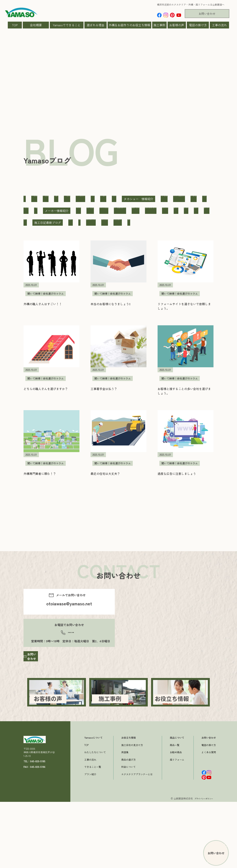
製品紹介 (181, 282)
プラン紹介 (90, 840)
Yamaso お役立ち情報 (95, 199)
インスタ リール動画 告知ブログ (49, 211)
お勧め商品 (176, 818)
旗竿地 (186, 270)
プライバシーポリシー (201, 865)
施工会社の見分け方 (132, 811)
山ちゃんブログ (142, 258)
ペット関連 (65, 234)
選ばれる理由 (96, 25)
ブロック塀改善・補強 (152, 223)
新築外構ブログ (36, 270)
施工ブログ (99, 270)
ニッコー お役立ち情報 (42, 223)
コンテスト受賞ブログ (124, 211)
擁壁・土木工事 (172, 258)
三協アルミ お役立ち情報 (166, 234)
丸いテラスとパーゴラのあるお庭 (48, 246)
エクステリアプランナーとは (137, 840)
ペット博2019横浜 (37, 234)
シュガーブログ (158, 211)
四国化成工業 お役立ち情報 (170, 246)
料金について (128, 833)
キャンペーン (91, 211)
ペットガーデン (187, 223)
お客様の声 (177, 25)
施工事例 (159, 25)
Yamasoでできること (67, 25)
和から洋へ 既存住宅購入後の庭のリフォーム (110, 246)
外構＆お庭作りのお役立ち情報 (129, 25)
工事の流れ (219, 25)
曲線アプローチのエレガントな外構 (49, 282)
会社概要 (36, 25)
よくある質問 (209, 818)
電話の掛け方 (198, 25)
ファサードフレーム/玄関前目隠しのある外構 (98, 223)
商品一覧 (175, 811)
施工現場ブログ (162, 270)
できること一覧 (93, 833)
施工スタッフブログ (69, 270)
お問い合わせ (207, 14)
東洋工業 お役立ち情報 (98, 282)
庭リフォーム (177, 826)
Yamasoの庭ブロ (131, 199)
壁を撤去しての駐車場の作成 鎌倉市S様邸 (54, 258)
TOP (15, 25)
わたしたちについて (95, 818)
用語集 (125, 818)
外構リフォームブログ (108, 258)
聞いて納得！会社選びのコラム (145, 282)
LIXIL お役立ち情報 (57, 199)
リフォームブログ (127, 234)
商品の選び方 (128, 826)
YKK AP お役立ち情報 (166, 199)
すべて (30, 199)
